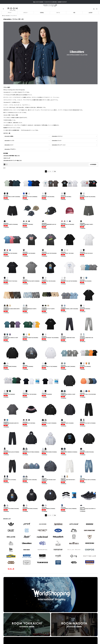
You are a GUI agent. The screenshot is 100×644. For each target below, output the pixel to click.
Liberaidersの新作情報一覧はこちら (12, 156)
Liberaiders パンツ (9, 145)
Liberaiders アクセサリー (10, 149)
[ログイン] (94, 9)
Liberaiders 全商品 (9, 136)
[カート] (97, 9)
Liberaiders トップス (9, 141)
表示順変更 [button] (93, 164)
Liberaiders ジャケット (57, 136)
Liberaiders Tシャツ (57, 141)
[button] (3, 9)
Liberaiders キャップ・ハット (59, 145)
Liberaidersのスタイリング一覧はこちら (13, 160)
